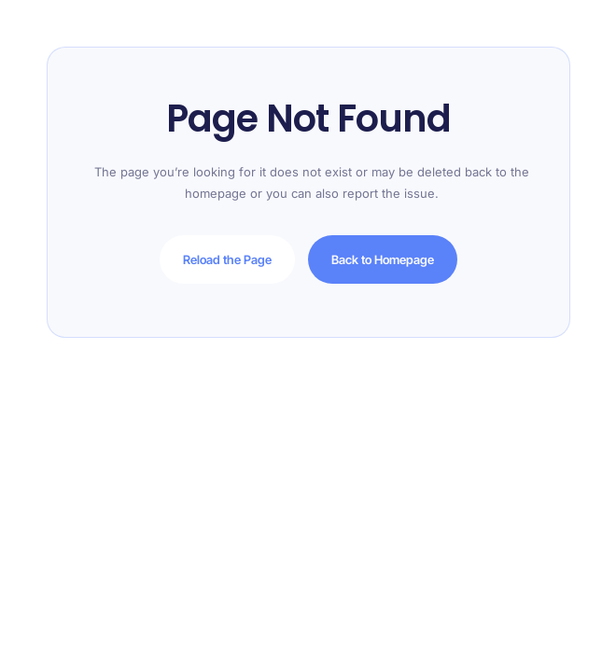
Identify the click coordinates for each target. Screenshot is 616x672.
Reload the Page (227, 259)
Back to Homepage (383, 259)
